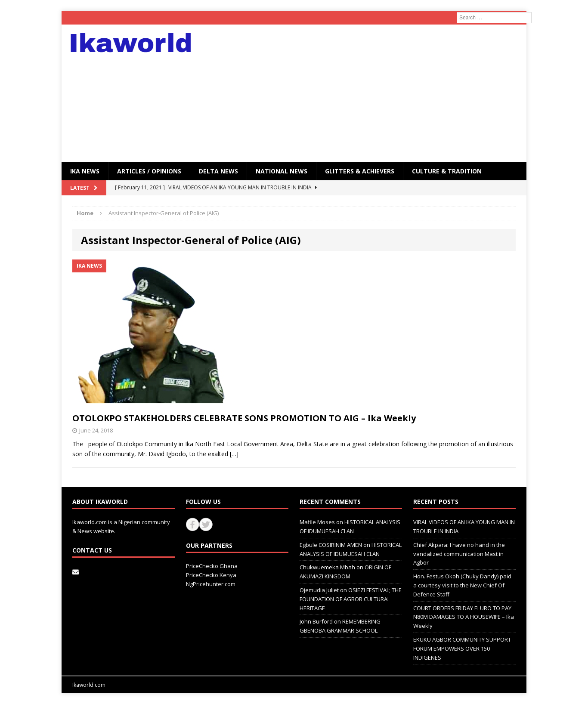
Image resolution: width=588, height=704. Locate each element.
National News (282, 171)
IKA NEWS (85, 171)
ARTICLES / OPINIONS (149, 171)
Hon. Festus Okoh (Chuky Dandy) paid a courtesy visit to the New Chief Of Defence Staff (462, 585)
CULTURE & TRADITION (447, 171)
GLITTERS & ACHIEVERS (360, 171)
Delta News (218, 171)
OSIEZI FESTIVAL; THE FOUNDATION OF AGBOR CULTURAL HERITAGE (351, 599)
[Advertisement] (369, 93)
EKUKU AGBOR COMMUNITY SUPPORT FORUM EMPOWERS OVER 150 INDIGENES (462, 648)
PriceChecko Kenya (211, 575)
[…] (234, 454)
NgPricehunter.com (211, 584)
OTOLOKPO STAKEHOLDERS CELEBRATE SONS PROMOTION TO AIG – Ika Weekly (244, 418)
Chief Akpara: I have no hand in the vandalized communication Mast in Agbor (459, 554)
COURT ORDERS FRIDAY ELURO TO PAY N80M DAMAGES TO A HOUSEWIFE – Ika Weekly (464, 617)
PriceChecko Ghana (212, 566)
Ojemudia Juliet (319, 590)
